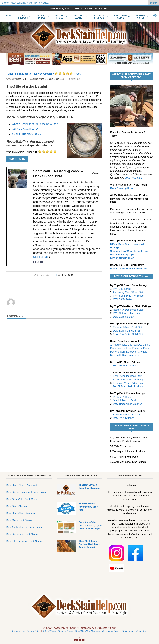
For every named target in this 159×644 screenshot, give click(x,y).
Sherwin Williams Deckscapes (129, 380)
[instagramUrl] (38, 263)
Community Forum (111, 631)
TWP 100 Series (122, 289)
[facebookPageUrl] (35, 263)
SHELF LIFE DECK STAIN (27, 134)
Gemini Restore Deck (125, 401)
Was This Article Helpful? (20, 152)
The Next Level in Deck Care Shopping (89, 487)
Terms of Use (18, 631)
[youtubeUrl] (41, 263)
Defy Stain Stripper (123, 418)
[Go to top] (79, 640)
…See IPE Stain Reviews (124, 366)
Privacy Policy (34, 631)
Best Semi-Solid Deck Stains (22, 534)
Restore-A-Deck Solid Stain (128, 327)
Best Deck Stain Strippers (21, 513)
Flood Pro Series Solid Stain (128, 334)
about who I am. (134, 178)
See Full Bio (41, 257)
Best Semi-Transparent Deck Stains (26, 492)
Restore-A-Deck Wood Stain (129, 310)
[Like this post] (59, 275)
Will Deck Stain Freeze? (25, 129)
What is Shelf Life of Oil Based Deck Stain (35, 124)
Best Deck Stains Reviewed (22, 485)
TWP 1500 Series (123, 299)
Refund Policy (49, 631)
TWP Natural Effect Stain (127, 313)
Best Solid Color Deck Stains (22, 499)
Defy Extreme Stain (124, 317)
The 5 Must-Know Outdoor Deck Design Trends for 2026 (90, 544)
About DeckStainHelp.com (87, 631)
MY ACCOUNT (102, 8)
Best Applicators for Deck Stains (24, 527)
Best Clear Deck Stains (19, 520)
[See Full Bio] (50, 257)
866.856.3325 (87, 8)
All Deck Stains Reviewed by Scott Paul (89, 507)
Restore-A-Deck (122, 397)
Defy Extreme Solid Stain (127, 331)
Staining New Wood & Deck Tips (129, 251)
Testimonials (128, 631)
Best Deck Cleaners (17, 506)
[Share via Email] (72, 275)
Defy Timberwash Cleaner (127, 404)
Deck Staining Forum (123, 188)
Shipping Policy (65, 631)
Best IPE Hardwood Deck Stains (24, 541)
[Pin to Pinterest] (69, 275)
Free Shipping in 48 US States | (66, 8)
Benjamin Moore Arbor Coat (128, 383)
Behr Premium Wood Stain (128, 376)
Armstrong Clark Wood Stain (128, 292)
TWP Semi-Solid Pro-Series (128, 296)
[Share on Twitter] (66, 275)
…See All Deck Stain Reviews (127, 386)
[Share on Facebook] (63, 275)
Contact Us (142, 631)
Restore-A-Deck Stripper (126, 415)
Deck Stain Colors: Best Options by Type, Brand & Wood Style (90, 525)
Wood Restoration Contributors (129, 269)
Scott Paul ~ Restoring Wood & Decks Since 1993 (40, 79)
